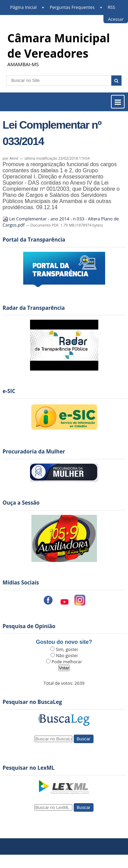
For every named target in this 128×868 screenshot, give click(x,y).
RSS (111, 7)
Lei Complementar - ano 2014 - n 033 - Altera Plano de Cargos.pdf (61, 222)
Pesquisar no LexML (29, 768)
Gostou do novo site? (64, 642)
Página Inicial (24, 7)
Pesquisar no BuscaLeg (32, 702)
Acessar (116, 19)
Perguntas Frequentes (72, 7)
